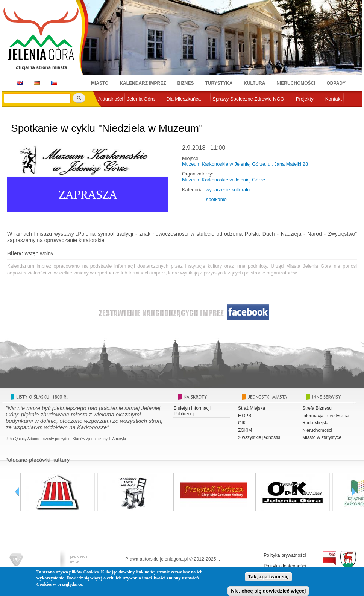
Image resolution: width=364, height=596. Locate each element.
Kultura (254, 83)
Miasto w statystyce (322, 437)
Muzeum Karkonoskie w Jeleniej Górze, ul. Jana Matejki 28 (245, 164)
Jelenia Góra (141, 99)
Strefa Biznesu (317, 408)
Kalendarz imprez (143, 83)
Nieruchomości (296, 83)
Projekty (305, 99)
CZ (54, 83)
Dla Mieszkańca (184, 99)
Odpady (336, 83)
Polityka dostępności (285, 566)
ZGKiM (245, 430)
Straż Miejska (252, 408)
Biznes (186, 83)
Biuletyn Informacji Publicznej (192, 411)
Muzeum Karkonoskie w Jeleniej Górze (224, 180)
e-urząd (106, 111)
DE (36, 83)
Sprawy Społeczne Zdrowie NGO (248, 99)
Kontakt (334, 99)
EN (18, 83)
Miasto (100, 83)
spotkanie (216, 199)
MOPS (245, 416)
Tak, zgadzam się (268, 580)
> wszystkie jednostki (259, 437)
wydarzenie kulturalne (229, 190)
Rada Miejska (316, 423)
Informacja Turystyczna (325, 416)
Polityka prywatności (285, 555)
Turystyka (219, 83)
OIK (242, 423)
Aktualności (111, 99)
